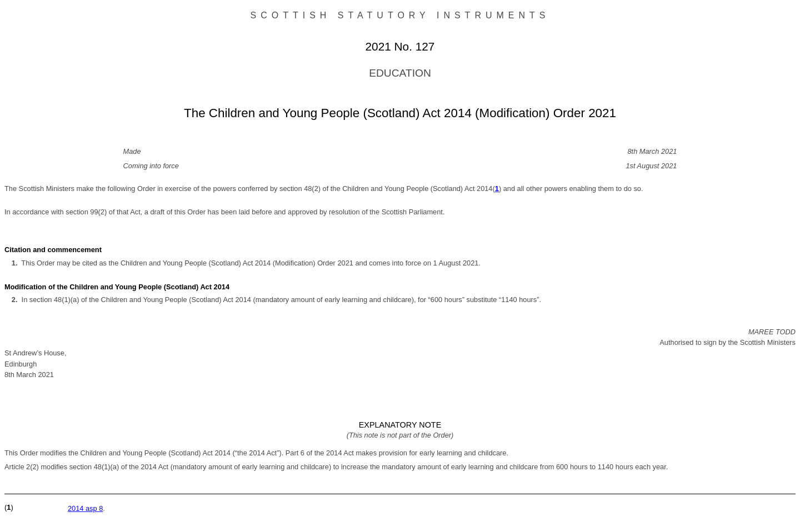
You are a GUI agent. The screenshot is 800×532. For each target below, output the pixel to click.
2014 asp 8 (85, 508)
